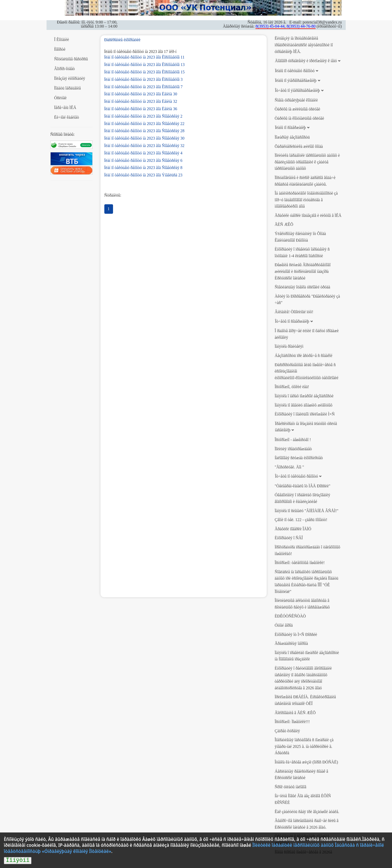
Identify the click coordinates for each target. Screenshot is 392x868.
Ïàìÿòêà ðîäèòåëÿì (289, 346)
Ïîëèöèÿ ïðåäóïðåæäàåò (293, 449)
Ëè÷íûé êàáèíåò (67, 117)
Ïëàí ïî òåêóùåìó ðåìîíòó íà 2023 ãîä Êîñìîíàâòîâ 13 (145, 65)
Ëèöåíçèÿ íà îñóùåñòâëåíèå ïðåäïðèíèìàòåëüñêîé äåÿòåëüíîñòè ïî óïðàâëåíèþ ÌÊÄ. (304, 45)
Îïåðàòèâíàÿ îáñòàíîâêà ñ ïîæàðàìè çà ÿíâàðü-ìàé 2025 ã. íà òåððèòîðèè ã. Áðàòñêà (304, 746)
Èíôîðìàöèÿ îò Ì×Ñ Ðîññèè (296, 634)
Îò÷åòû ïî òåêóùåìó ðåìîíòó (296, 476)
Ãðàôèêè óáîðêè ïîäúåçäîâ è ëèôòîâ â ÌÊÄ (308, 215)
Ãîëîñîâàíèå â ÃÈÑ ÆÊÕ (295, 713)
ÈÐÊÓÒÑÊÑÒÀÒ (290, 616)
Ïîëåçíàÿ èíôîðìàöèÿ (70, 78)
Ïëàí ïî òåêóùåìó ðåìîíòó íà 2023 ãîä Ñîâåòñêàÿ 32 (144, 146)
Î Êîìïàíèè (62, 40)
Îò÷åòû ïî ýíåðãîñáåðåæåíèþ (297, 90)
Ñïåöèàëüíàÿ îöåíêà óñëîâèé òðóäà (302, 287)
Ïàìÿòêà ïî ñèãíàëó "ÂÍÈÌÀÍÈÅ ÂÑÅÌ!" (306, 511)
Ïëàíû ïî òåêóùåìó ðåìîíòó (295, 71)
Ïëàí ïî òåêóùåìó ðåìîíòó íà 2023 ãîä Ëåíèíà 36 (141, 109)
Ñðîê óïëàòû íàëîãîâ (290, 787)
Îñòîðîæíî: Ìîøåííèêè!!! (292, 722)
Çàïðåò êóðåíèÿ (287, 731)
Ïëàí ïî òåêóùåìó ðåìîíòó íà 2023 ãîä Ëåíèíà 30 (141, 94)
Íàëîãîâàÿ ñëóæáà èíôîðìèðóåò (299, 458)
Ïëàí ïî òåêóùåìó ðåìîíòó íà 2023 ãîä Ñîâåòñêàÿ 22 (144, 124)
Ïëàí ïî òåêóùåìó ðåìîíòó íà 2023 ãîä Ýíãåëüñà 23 (143, 175)
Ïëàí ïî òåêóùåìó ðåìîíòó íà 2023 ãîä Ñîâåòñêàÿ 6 (143, 160)
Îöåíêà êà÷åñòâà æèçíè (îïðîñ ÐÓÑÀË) (306, 762)
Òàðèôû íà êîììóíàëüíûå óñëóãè (299, 118)
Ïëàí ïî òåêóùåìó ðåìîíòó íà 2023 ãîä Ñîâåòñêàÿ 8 (143, 168)
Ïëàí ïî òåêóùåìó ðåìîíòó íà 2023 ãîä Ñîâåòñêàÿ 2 (143, 116)
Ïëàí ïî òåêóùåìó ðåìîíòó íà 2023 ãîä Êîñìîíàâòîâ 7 (144, 87)
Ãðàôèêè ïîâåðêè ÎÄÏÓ (293, 529)
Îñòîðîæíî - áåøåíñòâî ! (293, 440)
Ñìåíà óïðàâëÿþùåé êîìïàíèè (296, 100)
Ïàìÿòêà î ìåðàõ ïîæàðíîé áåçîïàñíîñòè (304, 396)
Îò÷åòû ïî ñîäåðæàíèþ (292, 321)
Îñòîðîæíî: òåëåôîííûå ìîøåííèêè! (300, 563)
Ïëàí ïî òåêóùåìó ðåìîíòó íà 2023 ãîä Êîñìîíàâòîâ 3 (144, 79)
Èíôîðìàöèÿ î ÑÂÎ (289, 538)
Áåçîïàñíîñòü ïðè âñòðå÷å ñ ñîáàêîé (304, 356)
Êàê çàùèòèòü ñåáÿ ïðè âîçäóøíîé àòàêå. (307, 812)
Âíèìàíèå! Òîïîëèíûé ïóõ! (294, 312)
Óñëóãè (60, 98)
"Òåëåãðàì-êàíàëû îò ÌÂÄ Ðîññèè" (303, 486)
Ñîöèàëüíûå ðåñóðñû (71, 59)
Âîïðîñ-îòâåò (65, 69)
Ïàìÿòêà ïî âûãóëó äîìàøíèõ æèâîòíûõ (304, 405)
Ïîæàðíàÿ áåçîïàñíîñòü (292, 137)
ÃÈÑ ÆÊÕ (284, 224)
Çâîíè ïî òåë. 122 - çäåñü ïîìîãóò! (301, 520)
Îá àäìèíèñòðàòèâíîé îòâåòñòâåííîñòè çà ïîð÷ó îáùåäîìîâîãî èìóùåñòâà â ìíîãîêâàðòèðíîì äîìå (306, 200)
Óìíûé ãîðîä (284, 625)
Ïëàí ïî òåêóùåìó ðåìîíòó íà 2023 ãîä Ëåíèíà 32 (141, 101)
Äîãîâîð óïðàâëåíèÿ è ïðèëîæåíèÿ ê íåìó (306, 61)
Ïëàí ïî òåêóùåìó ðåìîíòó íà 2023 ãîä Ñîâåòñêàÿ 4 (143, 153)
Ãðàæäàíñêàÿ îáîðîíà (291, 643)
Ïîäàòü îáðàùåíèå (68, 88)
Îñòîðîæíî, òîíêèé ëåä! (292, 387)
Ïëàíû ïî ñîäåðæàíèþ (290, 127)
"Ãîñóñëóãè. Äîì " (289, 467)
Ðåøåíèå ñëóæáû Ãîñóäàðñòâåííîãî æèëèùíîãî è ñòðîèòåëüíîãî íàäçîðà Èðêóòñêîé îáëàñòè (303, 271)
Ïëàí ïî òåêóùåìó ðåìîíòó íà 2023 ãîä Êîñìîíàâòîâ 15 (145, 72)
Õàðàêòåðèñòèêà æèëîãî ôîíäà (299, 146)
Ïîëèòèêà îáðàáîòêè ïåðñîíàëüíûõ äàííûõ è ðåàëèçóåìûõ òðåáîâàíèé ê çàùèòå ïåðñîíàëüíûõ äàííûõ (307, 162)
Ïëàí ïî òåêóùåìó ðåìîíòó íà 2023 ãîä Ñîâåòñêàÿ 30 (144, 138)
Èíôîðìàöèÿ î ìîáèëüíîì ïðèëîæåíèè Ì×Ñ (305, 414)
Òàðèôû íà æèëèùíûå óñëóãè (297, 109)
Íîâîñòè (60, 49)
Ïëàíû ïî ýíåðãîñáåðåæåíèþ (296, 80)
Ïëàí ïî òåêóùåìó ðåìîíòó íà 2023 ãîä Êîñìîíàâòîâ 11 (144, 57)
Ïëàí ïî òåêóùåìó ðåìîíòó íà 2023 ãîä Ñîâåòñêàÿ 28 (144, 131)
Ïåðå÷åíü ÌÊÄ (65, 108)
